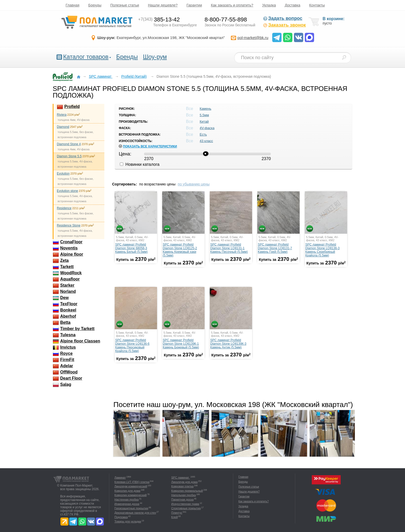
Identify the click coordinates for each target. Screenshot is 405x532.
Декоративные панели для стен (135, 513)
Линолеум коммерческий (131, 486)
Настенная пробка (127, 499)
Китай (204, 122)
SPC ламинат (181, 478)
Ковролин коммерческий (131, 495)
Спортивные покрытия (186, 508)
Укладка (269, 5)
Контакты (317, 5)
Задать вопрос (283, 18)
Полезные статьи (125, 5)
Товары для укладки (128, 521)
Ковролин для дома (127, 491)
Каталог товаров (86, 57)
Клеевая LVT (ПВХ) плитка (132, 482)
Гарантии (194, 5)
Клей (174, 517)
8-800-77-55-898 (226, 19)
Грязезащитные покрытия (131, 508)
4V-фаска (207, 128)
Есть (203, 134)
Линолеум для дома (184, 482)
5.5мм (204, 115)
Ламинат (120, 478)
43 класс (206, 141)
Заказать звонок (284, 25)
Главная (72, 5)
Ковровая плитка (182, 486)
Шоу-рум (155, 57)
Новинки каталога (140, 164)
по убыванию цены (194, 184)
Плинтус (177, 513)
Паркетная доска (182, 499)
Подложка (121, 517)
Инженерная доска (127, 504)
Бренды (95, 5)
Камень (205, 109)
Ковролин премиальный (187, 491)
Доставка (292, 5)
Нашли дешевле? (163, 5)
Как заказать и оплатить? (232, 5)
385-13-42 (159, 19)
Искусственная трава (185, 504)
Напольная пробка (184, 495)
